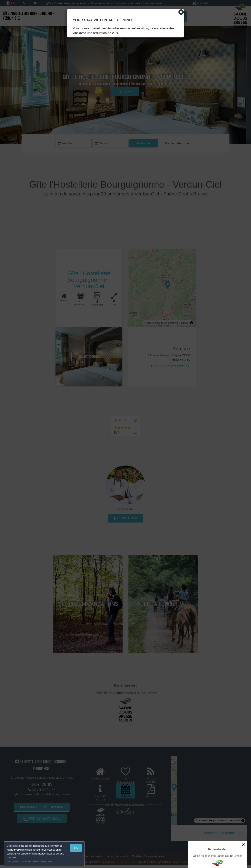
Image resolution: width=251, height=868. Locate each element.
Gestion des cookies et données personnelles (30, 861)
